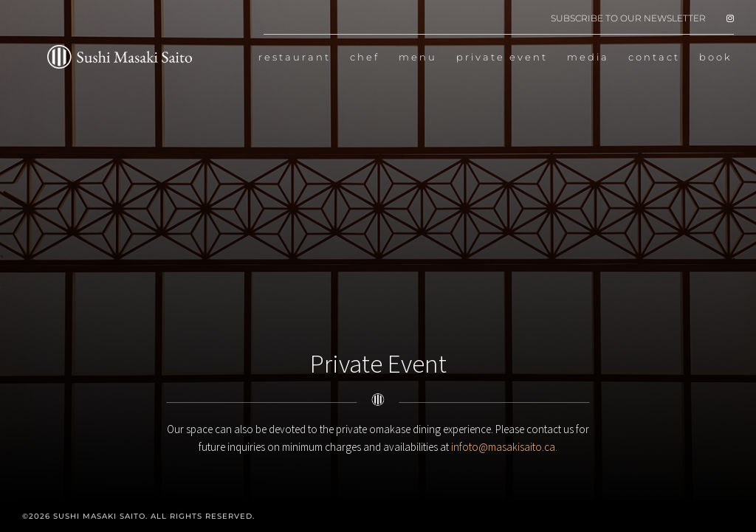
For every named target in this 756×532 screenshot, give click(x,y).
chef (365, 57)
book (716, 57)
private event (502, 57)
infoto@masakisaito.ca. (504, 447)
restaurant (295, 57)
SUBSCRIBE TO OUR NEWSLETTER (628, 19)
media (588, 57)
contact (654, 57)
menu (418, 57)
